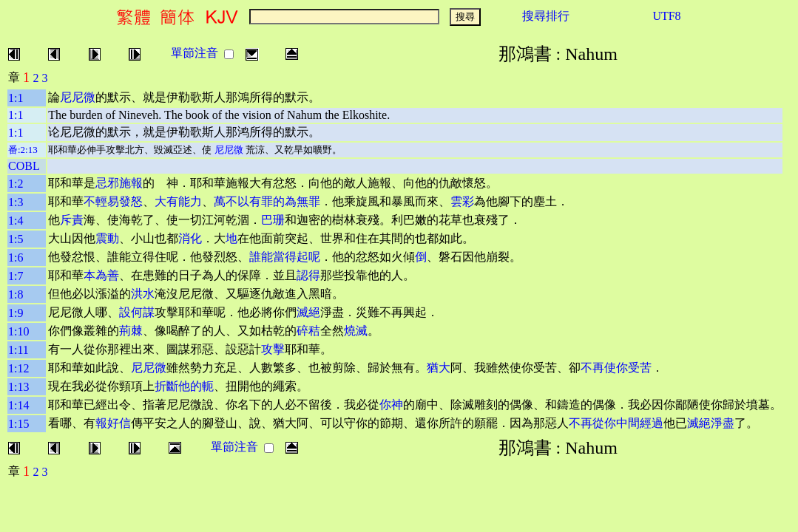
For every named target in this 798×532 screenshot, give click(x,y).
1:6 (16, 258)
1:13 (18, 387)
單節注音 (195, 53)
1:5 (16, 239)
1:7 (16, 276)
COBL (24, 166)
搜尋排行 (546, 16)
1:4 (16, 221)
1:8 (16, 294)
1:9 (16, 313)
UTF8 (666, 16)
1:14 (18, 405)
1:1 (16, 98)
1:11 (18, 350)
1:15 (18, 424)
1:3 (16, 202)
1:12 (18, 368)
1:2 (16, 184)
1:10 (18, 331)
